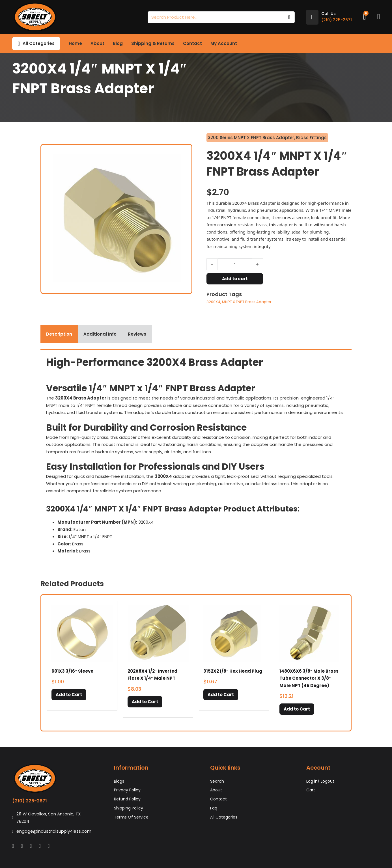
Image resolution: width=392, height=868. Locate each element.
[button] (69, 695)
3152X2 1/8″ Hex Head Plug (233, 671)
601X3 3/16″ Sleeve (72, 671)
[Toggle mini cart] (365, 17)
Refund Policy (127, 799)
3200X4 (213, 302)
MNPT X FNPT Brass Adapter (247, 302)
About (97, 43)
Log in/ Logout (320, 781)
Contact (192, 43)
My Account (224, 43)
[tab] (59, 334)
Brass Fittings (311, 138)
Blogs (119, 781)
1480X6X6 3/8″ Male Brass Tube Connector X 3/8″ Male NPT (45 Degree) (309, 678)
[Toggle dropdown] (19, 44)
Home (75, 43)
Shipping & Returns (153, 43)
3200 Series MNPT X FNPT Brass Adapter (251, 138)
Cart (311, 790)
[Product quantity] (235, 264)
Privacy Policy (127, 790)
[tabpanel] (196, 457)
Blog (118, 43)
